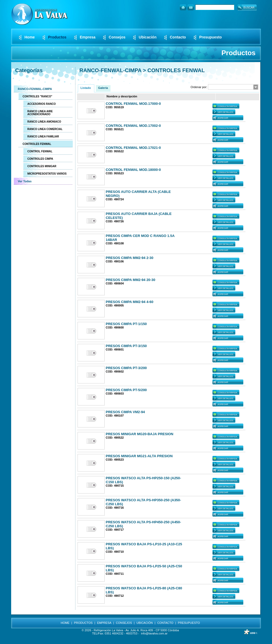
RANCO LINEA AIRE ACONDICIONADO (40, 113)
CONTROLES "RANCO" (37, 96)
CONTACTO (165, 623)
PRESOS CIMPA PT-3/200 (126, 368)
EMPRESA (104, 623)
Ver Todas (25, 181)
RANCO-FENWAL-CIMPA (35, 89)
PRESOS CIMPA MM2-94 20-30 (130, 280)
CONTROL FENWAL (40, 151)
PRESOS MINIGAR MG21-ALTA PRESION (139, 456)
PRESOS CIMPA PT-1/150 (126, 324)
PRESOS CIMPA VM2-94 (125, 412)
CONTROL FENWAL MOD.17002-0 (133, 126)
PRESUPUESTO (189, 623)
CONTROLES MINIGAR (42, 166)
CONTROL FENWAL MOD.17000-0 (133, 104)
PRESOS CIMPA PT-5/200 (126, 390)
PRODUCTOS (83, 623)
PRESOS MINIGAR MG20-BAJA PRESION (140, 434)
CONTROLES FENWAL (37, 144)
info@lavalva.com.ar (154, 633)
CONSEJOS (124, 623)
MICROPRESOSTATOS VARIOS (47, 174)
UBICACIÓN (145, 623)
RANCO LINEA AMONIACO (44, 122)
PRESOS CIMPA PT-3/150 (126, 346)
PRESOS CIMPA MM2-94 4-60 (129, 302)
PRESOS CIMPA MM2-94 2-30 (129, 258)
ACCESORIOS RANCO (42, 104)
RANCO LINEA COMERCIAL (45, 129)
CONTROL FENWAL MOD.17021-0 (133, 148)
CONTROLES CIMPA (40, 159)
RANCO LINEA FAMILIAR (43, 137)
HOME (65, 623)
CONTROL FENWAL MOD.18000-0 (133, 170)
